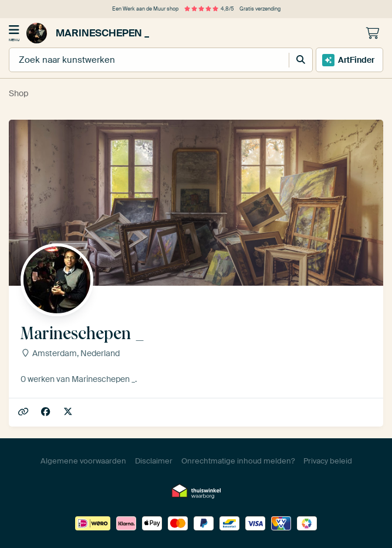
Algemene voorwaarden (83, 461)
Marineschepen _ (88, 33)
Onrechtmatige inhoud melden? (238, 461)
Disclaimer (154, 461)
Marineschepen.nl (24, 412)
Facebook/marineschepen (47, 412)
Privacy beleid (328, 461)
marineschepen (69, 412)
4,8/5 (209, 9)
